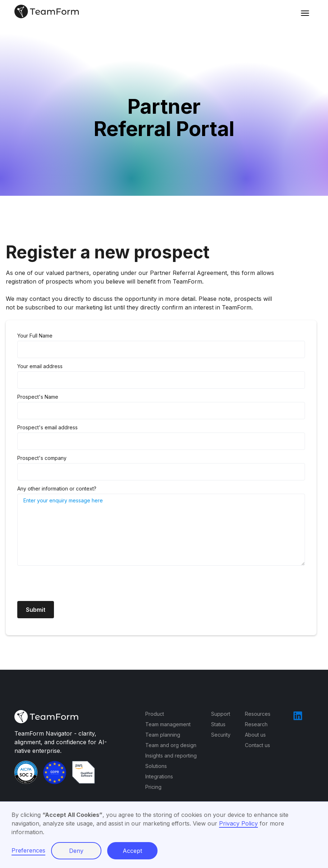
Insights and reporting (171, 756)
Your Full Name (35, 336)
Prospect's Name (38, 397)
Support (221, 714)
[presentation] (72, 584)
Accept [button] (132, 851)
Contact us (258, 745)
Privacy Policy (238, 823)
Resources (258, 714)
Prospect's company (42, 458)
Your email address (40, 366)
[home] (47, 12)
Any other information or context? (57, 489)
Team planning (163, 735)
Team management (168, 724)
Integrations (159, 776)
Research (256, 724)
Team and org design (171, 745)
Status (218, 724)
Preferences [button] (28, 850)
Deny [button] (76, 851)
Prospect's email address (47, 427)
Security (221, 735)
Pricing (153, 787)
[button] (305, 12)
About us (255, 735)
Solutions (156, 766)
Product (155, 714)
